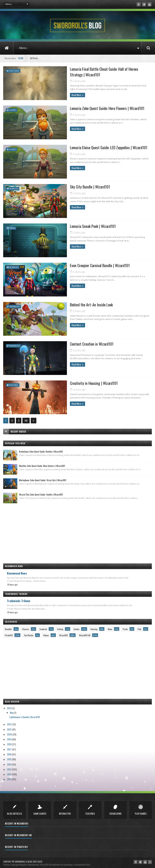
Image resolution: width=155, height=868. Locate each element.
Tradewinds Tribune (19, 599)
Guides (13, 110)
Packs (125, 627)
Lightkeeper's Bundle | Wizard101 (25, 715)
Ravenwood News (17, 572)
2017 (9, 748)
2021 (9, 727)
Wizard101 (15, 305)
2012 (9, 772)
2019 (9, 737)
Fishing (60, 627)
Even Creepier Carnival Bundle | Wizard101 (91, 264)
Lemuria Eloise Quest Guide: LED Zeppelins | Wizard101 (100, 147)
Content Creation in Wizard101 (82, 343)
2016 (9, 752)
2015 (9, 757)
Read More (66, 95)
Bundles (14, 188)
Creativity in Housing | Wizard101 (84, 382)
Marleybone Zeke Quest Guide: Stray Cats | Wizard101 (43, 478)
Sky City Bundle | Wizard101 (80, 186)
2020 (10, 732)
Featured (14, 71)
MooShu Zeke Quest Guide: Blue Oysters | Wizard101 (42, 464)
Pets (140, 627)
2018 (9, 742)
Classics (26, 627)
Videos (46, 633)
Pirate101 (9, 633)
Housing (14, 383)
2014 (9, 762)
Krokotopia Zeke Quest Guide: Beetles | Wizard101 (41, 450)
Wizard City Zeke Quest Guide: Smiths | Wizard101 (41, 493)
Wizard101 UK (85, 633)
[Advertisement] (78, 530)
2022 (10, 722)
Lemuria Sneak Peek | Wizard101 (84, 225)
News (13, 227)
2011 (9, 777)
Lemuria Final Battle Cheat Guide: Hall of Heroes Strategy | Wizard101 (103, 72)
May (12, 711)
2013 (9, 767)
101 (26, 419)
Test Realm (29, 633)
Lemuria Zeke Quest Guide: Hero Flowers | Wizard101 (98, 108)
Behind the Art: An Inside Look (82, 304)
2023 (10, 706)
